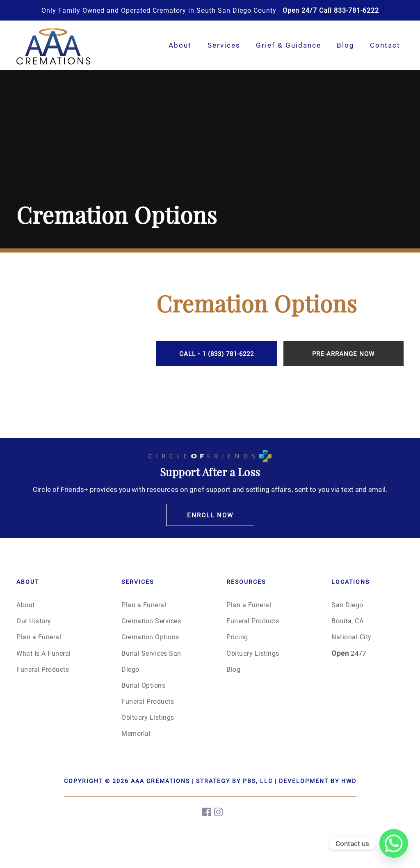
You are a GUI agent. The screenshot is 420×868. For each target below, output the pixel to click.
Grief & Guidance (289, 45)
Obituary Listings (148, 717)
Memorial (136, 733)
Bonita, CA (347, 621)
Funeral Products (43, 669)
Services (224, 45)
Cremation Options (150, 637)
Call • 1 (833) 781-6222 (217, 354)
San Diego (347, 605)
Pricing (237, 637)
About (180, 45)
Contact (385, 45)
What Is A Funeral (44, 653)
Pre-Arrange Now (343, 354)
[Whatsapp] (394, 843)
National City (352, 637)
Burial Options (143, 685)
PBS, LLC (258, 781)
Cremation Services (151, 621)
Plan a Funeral (39, 637)
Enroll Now (210, 515)
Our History (34, 621)
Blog (346, 45)
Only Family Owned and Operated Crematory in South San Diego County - (210, 10)
